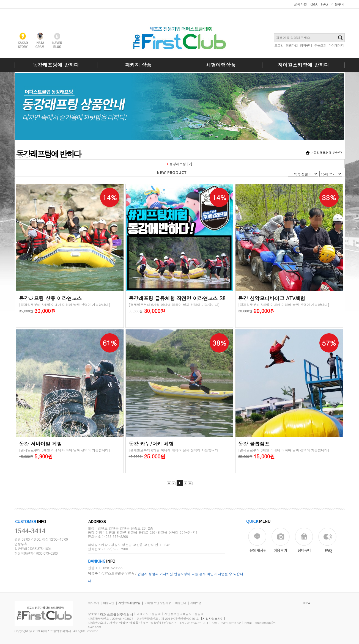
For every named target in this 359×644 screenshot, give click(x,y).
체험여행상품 (221, 65)
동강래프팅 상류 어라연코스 (50, 298)
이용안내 (180, 603)
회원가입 (292, 45)
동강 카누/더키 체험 (151, 444)
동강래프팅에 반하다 (56, 65)
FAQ (324, 4)
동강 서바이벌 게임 (40, 444)
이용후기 (338, 4)
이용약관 (109, 603)
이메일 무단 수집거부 (158, 603)
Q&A (314, 4)
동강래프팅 (178, 164)
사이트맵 (196, 603)
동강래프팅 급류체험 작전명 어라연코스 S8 (177, 298)
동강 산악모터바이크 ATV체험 (272, 298)
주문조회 (320, 45)
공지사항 (300, 4)
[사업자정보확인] (213, 619)
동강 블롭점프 (254, 444)
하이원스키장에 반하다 (303, 65)
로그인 (279, 45)
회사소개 (94, 603)
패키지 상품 (138, 65)
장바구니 (306, 45)
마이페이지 (336, 45)
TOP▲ (306, 603)
